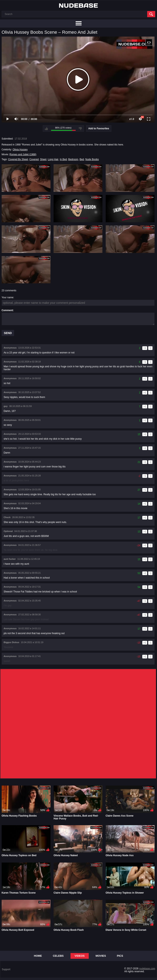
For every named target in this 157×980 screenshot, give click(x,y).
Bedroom (73, 159)
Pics (120, 956)
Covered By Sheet (18, 159)
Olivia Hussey (20, 150)
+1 (145, 348)
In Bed (63, 159)
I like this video (46, 129)
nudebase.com (147, 969)
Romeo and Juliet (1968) (23, 154)
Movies (101, 956)
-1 (150, 348)
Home (38, 956)
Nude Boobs (92, 159)
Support (6, 969)
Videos (80, 956)
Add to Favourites (99, 129)
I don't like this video (80, 129)
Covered (34, 159)
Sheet (43, 159)
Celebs (58, 956)
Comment (7, 310)
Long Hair (53, 159)
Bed (82, 159)
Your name (8, 297)
